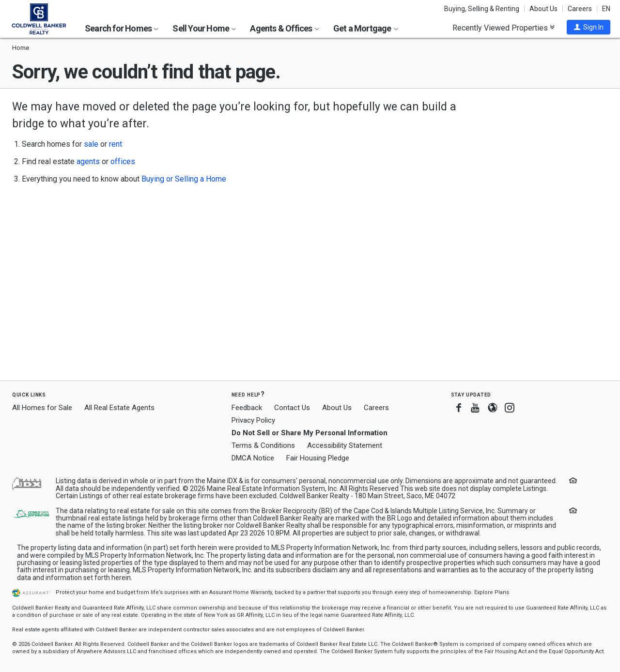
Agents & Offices (284, 28)
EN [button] (606, 9)
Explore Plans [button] (492, 592)
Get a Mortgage (366, 28)
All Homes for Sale (42, 408)
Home (21, 48)
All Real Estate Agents (119, 408)
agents (88, 161)
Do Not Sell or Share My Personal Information (310, 433)
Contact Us (292, 408)
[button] (589, 27)
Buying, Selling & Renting (482, 9)
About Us (543, 9)
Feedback (247, 408)
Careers (580, 9)
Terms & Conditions (263, 445)
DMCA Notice (253, 458)
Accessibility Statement (345, 445)
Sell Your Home (204, 28)
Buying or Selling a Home (184, 179)
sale (91, 144)
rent (116, 144)
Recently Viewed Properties (504, 28)
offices (123, 161)
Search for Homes (122, 28)
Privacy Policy (253, 420)
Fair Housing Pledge (318, 458)
